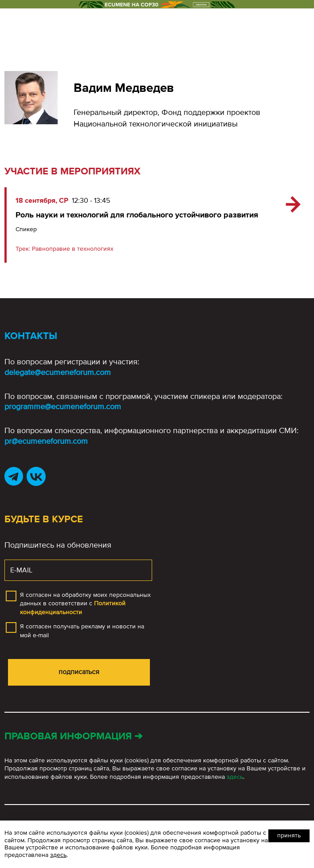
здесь (235, 777)
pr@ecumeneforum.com (46, 441)
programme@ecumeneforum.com (63, 406)
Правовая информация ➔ (73, 736)
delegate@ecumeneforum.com (58, 372)
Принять (289, 835)
